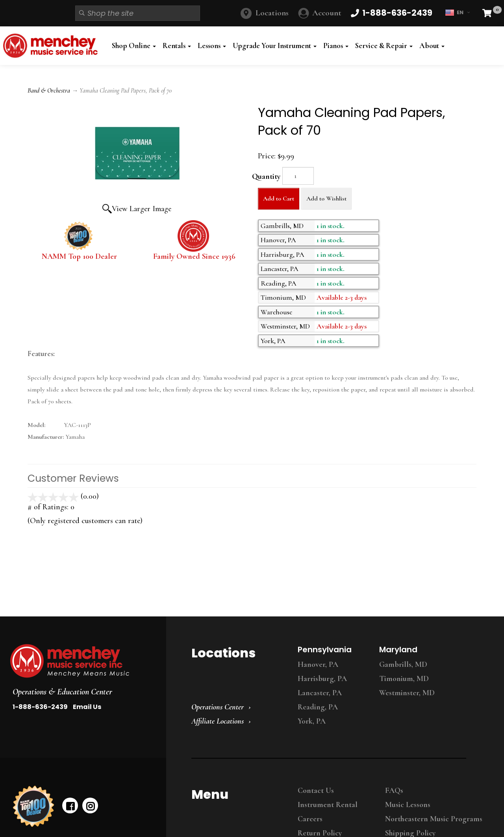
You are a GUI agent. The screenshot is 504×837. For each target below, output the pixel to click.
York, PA (312, 721)
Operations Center (218, 707)
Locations (272, 13)
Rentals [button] (177, 46)
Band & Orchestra (49, 91)
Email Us (87, 707)
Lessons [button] (212, 46)
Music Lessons (408, 805)
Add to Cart (279, 199)
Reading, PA (318, 707)
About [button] (432, 46)
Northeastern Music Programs (434, 819)
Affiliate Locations (218, 721)
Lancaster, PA (320, 693)
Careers (310, 819)
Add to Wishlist (326, 199)
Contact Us (316, 791)
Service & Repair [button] (384, 46)
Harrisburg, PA (322, 679)
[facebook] (70, 805)
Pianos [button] (336, 46)
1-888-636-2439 (40, 707)
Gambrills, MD (403, 664)
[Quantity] (298, 176)
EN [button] (457, 13)
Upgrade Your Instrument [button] (275, 46)
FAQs (394, 791)
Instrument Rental (328, 805)
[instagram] (90, 805)
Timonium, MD (404, 679)
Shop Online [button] (134, 46)
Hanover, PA (318, 664)
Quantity (266, 176)
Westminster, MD (407, 693)
